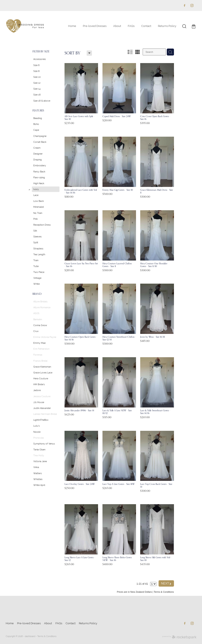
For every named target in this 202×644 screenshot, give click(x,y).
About (117, 26)
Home (72, 26)
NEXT (166, 583)
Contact (146, 26)
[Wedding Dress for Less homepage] (25, 26)
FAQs (131, 26)
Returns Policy (167, 26)
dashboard (30, 636)
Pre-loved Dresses (95, 26)
